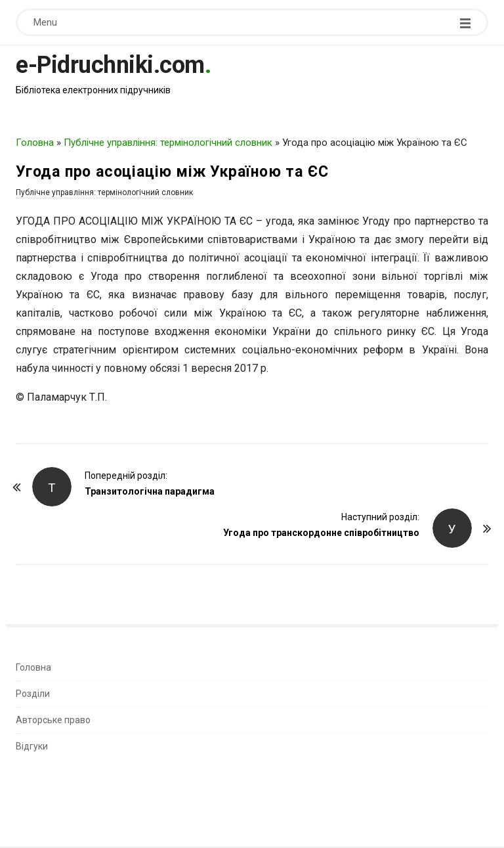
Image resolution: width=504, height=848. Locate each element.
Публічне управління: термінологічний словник (168, 143)
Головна (35, 143)
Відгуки (32, 746)
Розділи (33, 694)
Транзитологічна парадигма (150, 491)
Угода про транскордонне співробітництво (321, 533)
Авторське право (53, 720)
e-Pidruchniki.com (110, 65)
